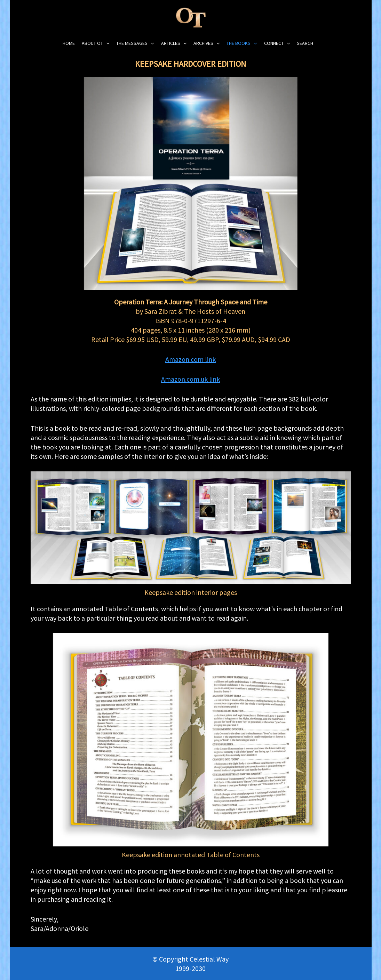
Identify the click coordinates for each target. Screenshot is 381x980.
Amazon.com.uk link (190, 379)
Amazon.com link (190, 359)
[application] (106, 43)
